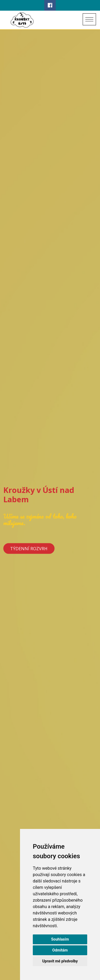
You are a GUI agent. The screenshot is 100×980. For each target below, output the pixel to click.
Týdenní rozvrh (29, 548)
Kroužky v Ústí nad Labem (39, 494)
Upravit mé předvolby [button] (60, 961)
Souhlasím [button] (60, 939)
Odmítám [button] (60, 950)
